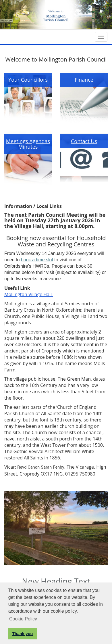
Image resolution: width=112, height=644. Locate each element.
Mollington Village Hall (29, 294)
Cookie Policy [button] (23, 619)
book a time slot (37, 260)
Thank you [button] (22, 634)
